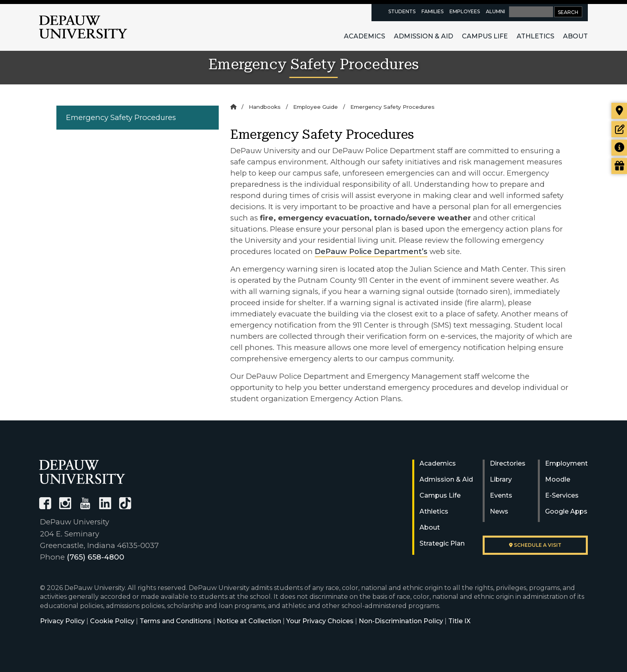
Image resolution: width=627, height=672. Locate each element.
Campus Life (485, 36)
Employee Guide (315, 107)
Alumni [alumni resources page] (495, 11)
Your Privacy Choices (320, 621)
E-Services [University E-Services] (562, 495)
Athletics (535, 36)
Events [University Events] (501, 495)
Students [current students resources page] (402, 11)
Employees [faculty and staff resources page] (465, 11)
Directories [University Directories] (508, 463)
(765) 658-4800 (96, 557)
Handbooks (265, 107)
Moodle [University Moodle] (558, 479)
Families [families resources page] (432, 11)
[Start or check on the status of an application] (619, 129)
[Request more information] (619, 148)
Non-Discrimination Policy (401, 621)
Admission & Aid (423, 36)
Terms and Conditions (176, 621)
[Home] (233, 107)
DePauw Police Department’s (371, 251)
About (575, 36)
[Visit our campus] (619, 111)
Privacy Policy (62, 621)
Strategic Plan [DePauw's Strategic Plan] (442, 543)
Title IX (459, 621)
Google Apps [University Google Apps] (566, 511)
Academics (364, 36)
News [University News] (499, 511)
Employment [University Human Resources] (566, 463)
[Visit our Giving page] (619, 166)
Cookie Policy (112, 621)
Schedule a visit (535, 545)
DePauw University (83, 27)
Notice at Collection (249, 621)
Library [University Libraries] (501, 479)
